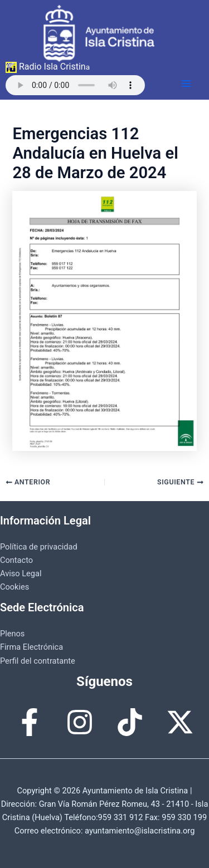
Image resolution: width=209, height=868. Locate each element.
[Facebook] (30, 722)
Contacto (16, 560)
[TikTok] (130, 722)
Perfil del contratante (38, 661)
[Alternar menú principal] (186, 84)
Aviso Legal (21, 573)
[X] (180, 722)
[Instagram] (80, 722)
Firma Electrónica (31, 647)
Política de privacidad (39, 547)
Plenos (12, 634)
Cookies (14, 587)
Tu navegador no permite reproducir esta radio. (75, 85)
